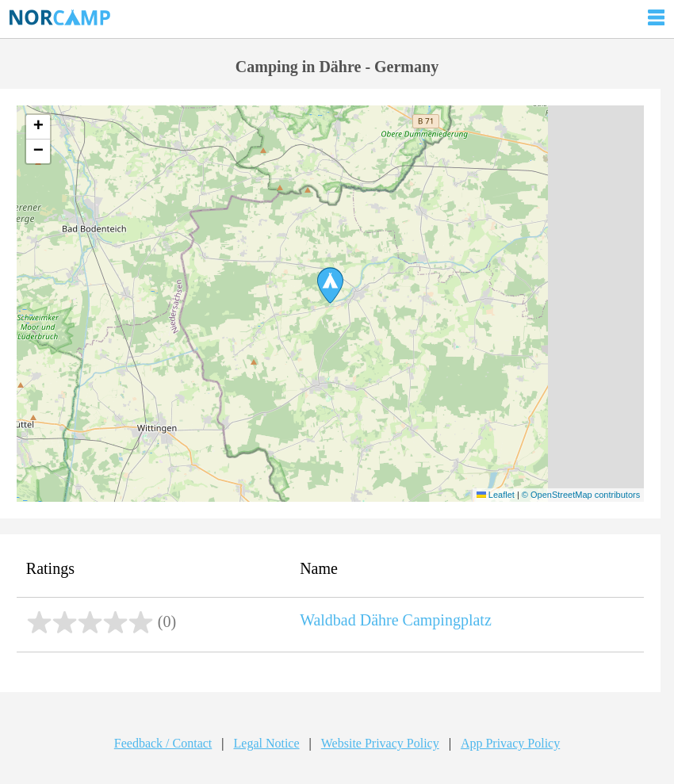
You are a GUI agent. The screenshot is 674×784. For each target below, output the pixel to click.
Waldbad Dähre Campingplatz (396, 620)
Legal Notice (267, 743)
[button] (330, 285)
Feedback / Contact (163, 743)
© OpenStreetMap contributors (581, 495)
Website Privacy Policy (380, 743)
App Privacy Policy (510, 743)
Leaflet (496, 495)
